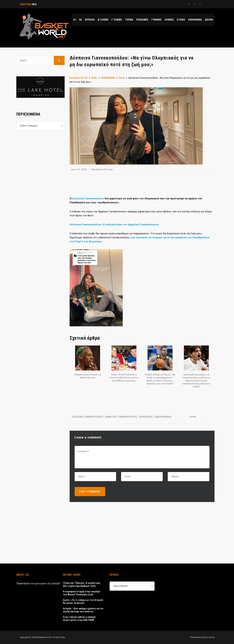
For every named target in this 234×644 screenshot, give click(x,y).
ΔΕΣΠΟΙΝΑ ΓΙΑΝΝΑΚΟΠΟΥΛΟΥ (88, 417)
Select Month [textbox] (120, 586)
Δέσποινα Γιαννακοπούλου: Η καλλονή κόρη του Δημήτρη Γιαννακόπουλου (114, 224)
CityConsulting (208, 637)
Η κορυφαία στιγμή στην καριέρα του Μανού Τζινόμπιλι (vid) (82, 593)
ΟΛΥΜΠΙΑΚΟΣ (146, 417)
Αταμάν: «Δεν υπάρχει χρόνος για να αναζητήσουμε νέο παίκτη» (83, 610)
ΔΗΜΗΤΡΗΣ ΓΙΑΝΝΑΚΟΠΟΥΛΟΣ (121, 417)
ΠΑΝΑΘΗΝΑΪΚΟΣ (163, 417)
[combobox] (40, 126)
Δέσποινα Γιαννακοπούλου (88, 198)
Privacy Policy (59, 637)
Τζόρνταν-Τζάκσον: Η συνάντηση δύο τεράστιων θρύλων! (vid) (82, 584)
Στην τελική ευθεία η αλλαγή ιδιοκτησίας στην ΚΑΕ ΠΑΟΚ (79, 618)
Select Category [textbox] (29, 126)
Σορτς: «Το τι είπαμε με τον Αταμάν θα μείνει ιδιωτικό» (83, 601)
